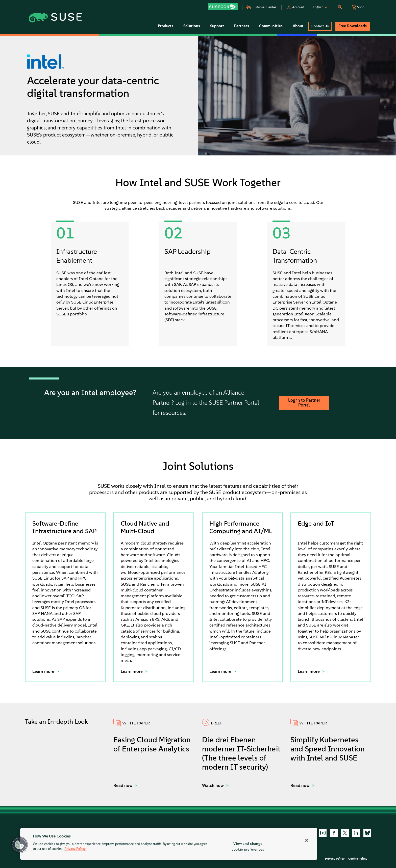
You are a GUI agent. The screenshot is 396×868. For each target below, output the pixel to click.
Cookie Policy (358, 859)
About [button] (298, 26)
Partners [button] (242, 26)
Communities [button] (271, 26)
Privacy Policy (335, 859)
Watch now (213, 785)
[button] (224, 5)
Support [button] (217, 26)
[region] (169, 844)
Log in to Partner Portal (304, 403)
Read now (123, 785)
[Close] (307, 840)
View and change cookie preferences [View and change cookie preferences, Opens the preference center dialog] (248, 846)
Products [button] (166, 26)
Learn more (44, 671)
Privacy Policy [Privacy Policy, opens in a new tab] (75, 849)
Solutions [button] (192, 26)
